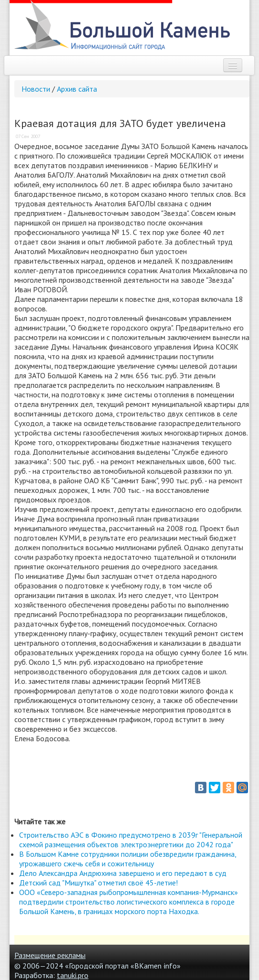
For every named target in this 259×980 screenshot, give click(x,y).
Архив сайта (77, 89)
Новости (36, 89)
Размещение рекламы (50, 955)
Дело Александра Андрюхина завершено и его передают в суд (123, 873)
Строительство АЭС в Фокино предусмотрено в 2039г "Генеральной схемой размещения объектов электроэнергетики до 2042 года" (131, 840)
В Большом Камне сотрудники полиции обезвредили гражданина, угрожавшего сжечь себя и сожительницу (128, 859)
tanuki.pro (73, 975)
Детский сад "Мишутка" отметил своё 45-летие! (98, 883)
